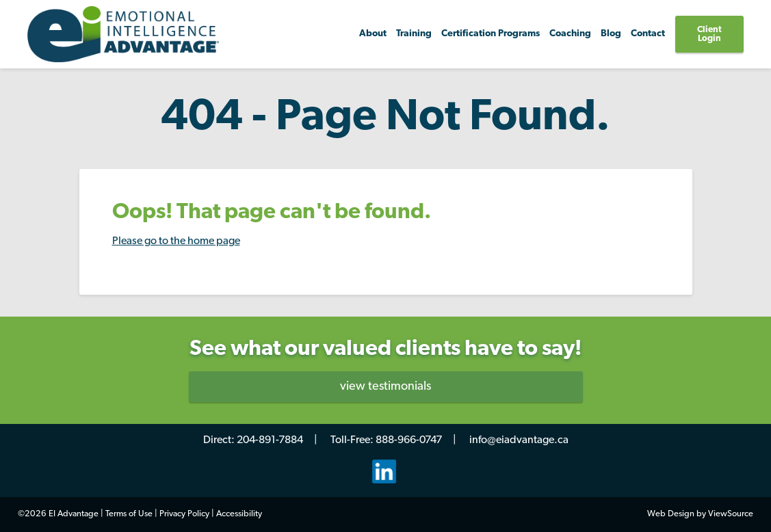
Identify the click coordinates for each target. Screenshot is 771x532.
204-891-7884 (270, 440)
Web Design (671, 514)
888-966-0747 (409, 440)
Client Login (709, 34)
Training (414, 34)
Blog (611, 34)
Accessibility (239, 514)
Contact (648, 34)
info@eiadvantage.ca (519, 440)
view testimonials (385, 387)
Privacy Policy (184, 514)
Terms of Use (129, 514)
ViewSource (731, 514)
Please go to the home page (176, 241)
